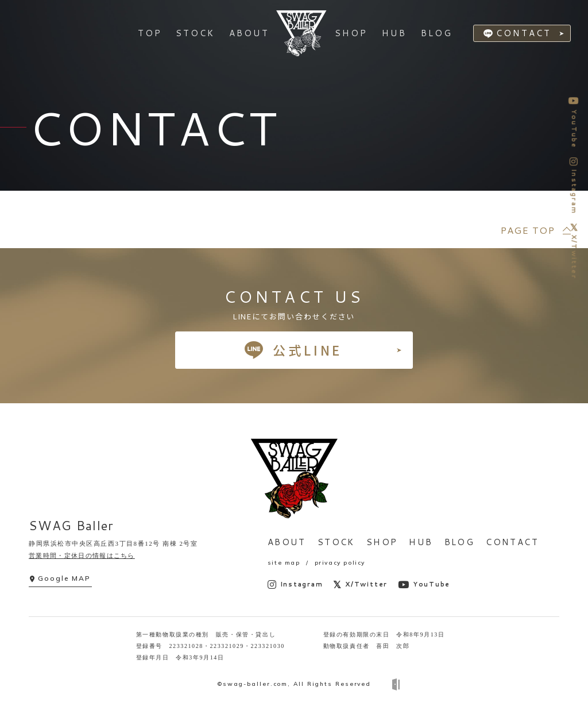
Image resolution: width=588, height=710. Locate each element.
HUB (421, 542)
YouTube (424, 584)
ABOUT (287, 542)
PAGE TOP (527, 230)
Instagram (295, 584)
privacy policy (340, 563)
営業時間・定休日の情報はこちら (82, 555)
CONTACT (525, 34)
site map (284, 563)
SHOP (382, 542)
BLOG (460, 542)
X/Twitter (360, 584)
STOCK (336, 542)
